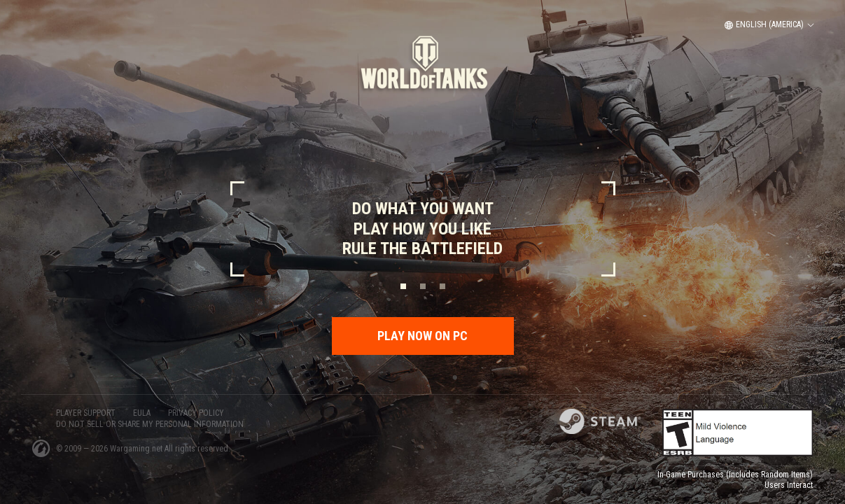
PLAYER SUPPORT (86, 413)
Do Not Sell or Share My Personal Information (150, 424)
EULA (142, 413)
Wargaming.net (137, 449)
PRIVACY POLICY (196, 413)
